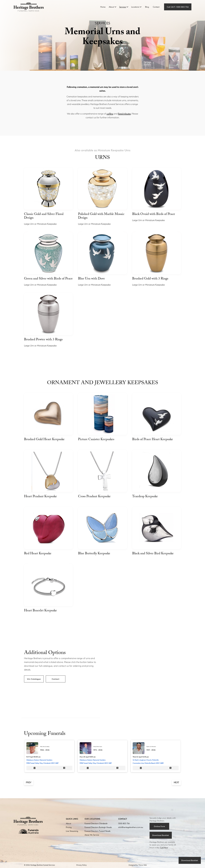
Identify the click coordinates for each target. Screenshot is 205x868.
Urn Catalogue (34, 679)
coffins (110, 114)
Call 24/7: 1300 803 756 (178, 7)
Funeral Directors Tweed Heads (97, 831)
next (176, 782)
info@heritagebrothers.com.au (131, 827)
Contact (156, 7)
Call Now (164, 848)
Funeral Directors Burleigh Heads (98, 827)
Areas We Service (92, 835)
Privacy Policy (82, 865)
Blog (147, 7)
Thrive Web (143, 865)
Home (103, 7)
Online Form (159, 826)
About (111, 7)
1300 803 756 (124, 823)
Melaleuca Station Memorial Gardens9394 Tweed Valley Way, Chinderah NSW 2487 (42, 762)
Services (123, 7)
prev (29, 782)
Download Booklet (190, 860)
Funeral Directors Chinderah (96, 823)
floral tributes (124, 114)
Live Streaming (72, 831)
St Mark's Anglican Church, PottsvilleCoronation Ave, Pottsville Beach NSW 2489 (148, 762)
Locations (135, 7)
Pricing (69, 827)
